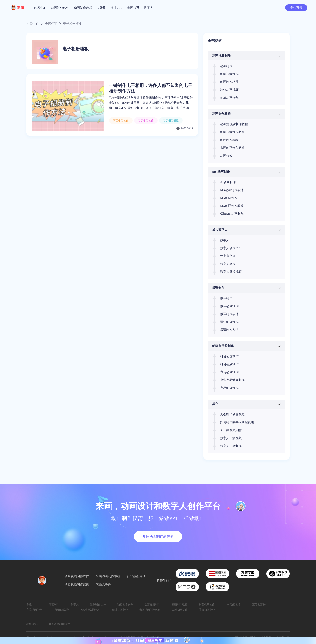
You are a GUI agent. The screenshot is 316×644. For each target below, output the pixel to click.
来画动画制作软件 (59, 624)
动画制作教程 (83, 8)
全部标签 (51, 24)
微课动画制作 (120, 610)
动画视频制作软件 (77, 576)
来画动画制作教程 (108, 576)
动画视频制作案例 (77, 584)
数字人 (148, 8)
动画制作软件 (60, 8)
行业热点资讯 (136, 576)
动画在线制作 (61, 610)
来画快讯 (133, 8)
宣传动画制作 (260, 604)
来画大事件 (103, 584)
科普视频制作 (207, 604)
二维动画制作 (180, 610)
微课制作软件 (98, 604)
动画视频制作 (152, 604)
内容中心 (40, 8)
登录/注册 (296, 8)
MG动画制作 (233, 604)
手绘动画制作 (207, 610)
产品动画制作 (34, 610)
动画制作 (54, 604)
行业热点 (117, 8)
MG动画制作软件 (91, 610)
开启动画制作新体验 (158, 536)
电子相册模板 (72, 24)
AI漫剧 (101, 8)
